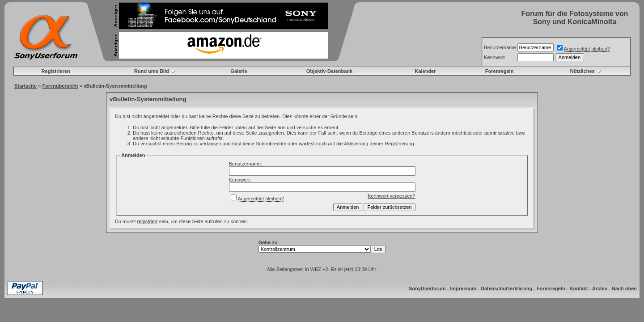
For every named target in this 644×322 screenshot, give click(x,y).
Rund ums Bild (152, 71)
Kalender (425, 71)
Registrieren (56, 71)
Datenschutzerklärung (507, 288)
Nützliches (583, 71)
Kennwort (494, 57)
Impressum (463, 288)
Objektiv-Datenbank (329, 71)
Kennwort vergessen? (391, 196)
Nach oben (624, 288)
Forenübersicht (60, 86)
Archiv (600, 288)
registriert (148, 221)
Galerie (239, 71)
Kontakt (578, 288)
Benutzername (500, 47)
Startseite (25, 86)
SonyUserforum (427, 288)
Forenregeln (500, 71)
